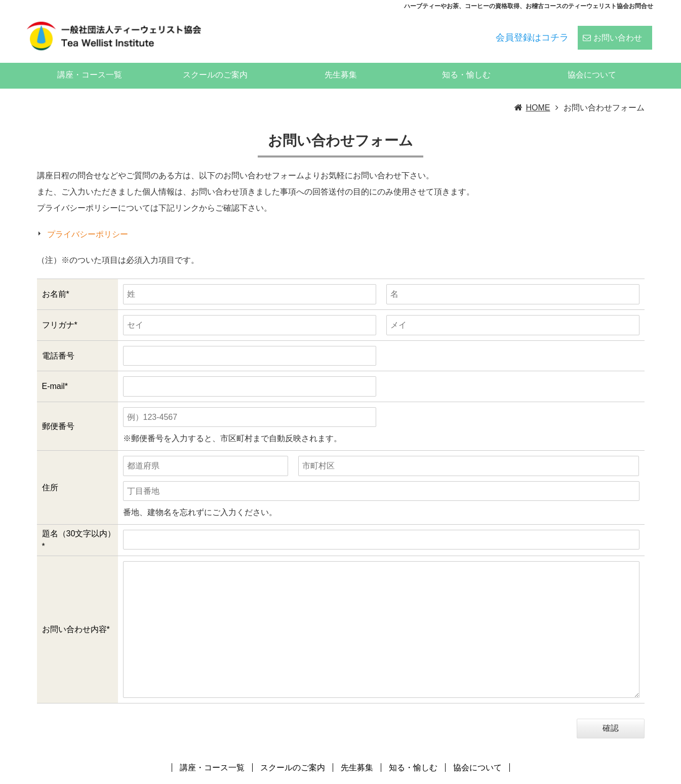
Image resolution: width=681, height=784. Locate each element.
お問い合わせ (618, 31)
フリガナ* (60, 311)
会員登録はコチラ (532, 31)
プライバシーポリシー (88, 221)
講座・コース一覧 (90, 61)
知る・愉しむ (466, 61)
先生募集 (341, 61)
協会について (592, 61)
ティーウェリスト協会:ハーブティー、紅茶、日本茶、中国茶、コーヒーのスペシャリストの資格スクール (463, 776)
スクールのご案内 (215, 61)
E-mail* (55, 373)
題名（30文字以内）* (79, 526)
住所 (50, 474)
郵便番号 (58, 413)
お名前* (56, 280)
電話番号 (58, 342)
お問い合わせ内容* (76, 616)
